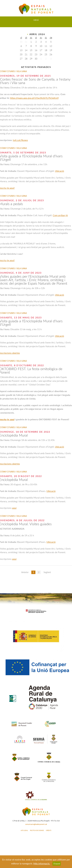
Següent (47, 572)
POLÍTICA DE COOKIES (37, 830)
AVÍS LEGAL (24, 830)
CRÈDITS (49, 830)
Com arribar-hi (60, 215)
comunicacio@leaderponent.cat (36, 824)
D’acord (57, 864)
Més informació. (42, 863)
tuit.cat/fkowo (20, 140)
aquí (14, 508)
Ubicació (59, 171)
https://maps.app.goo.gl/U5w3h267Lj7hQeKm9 (34, 98)
